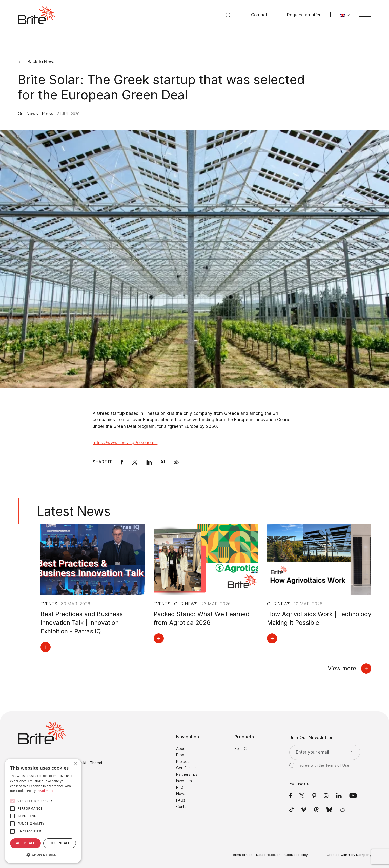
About (181, 749)
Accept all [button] (26, 843)
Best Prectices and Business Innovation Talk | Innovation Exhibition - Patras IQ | (82, 623)
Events (49, 604)
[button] (43, 855)
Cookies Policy (296, 855)
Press (48, 114)
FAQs (181, 800)
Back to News (37, 62)
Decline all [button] (60, 843)
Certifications (187, 768)
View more (350, 669)
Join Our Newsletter (311, 738)
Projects (183, 761)
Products (184, 755)
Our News (28, 114)
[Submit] (349, 752)
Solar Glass (244, 749)
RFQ (180, 787)
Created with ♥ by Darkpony (349, 855)
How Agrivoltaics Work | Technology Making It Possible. (319, 618)
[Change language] (345, 15)
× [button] (75, 764)
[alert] (43, 811)
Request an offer (304, 15)
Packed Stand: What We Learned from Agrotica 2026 (202, 618)
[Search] (228, 15)
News (181, 794)
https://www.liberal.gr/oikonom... (125, 443)
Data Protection (268, 855)
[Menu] (365, 15)
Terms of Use (337, 765)
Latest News (74, 511)
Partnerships (187, 774)
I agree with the (319, 765)
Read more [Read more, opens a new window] (46, 791)
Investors (184, 781)
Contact (259, 15)
